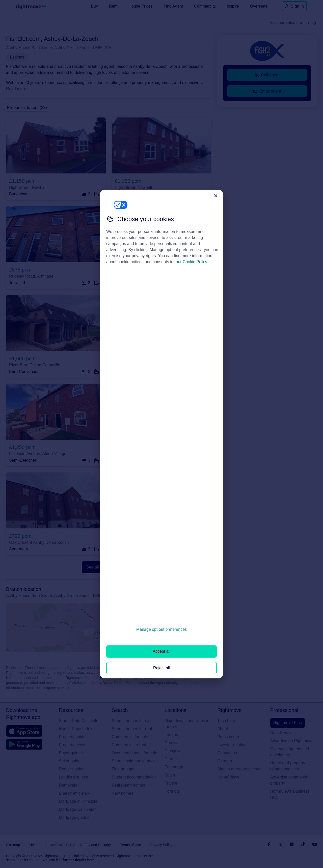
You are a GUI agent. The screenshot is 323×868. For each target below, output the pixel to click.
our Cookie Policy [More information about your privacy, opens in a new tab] (192, 262)
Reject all (161, 668)
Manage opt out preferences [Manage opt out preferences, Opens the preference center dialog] (161, 629)
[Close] (216, 196)
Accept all (161, 651)
